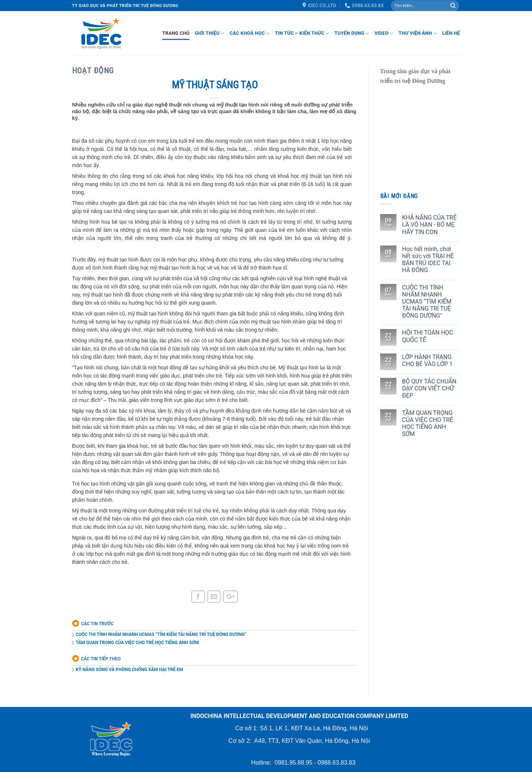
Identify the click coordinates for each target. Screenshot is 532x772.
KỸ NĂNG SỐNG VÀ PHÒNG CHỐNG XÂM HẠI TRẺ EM (129, 670)
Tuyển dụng (352, 33)
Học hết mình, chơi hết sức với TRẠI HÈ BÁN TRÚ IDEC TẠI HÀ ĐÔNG (428, 260)
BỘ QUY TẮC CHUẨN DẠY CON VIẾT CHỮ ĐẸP (429, 388)
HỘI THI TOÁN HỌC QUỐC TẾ (427, 336)
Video (384, 33)
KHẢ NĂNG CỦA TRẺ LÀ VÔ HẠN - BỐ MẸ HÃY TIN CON (429, 225)
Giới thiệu (209, 33)
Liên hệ (451, 33)
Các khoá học (250, 33)
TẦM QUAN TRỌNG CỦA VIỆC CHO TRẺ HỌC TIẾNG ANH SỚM (137, 643)
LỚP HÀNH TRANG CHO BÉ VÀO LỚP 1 (427, 360)
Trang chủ (176, 33)
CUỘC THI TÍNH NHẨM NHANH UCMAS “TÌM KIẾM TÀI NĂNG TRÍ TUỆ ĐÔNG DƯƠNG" (161, 634)
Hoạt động (93, 71)
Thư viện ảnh (418, 33)
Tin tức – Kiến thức (302, 33)
